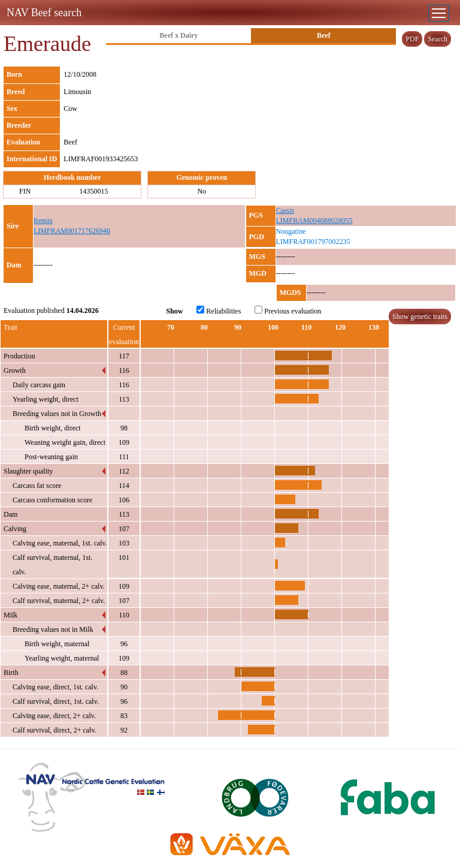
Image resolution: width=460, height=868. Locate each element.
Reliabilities (219, 311)
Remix (43, 221)
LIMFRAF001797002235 (313, 242)
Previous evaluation (288, 311)
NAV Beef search (44, 13)
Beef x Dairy (178, 35)
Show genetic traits (420, 317)
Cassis (285, 210)
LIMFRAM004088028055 (314, 221)
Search (438, 39)
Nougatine (291, 231)
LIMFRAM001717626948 (72, 231)
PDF (412, 39)
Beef (324, 35)
